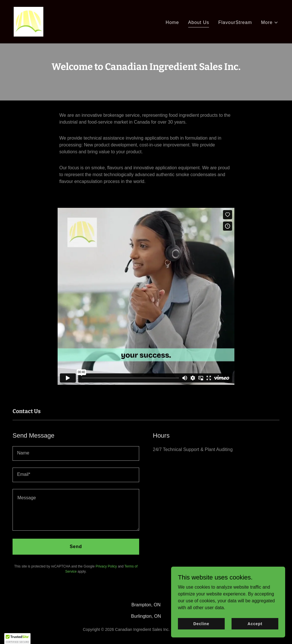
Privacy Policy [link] (106, 566)
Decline (201, 623)
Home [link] (172, 22)
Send (76, 547)
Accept (255, 623)
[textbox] (76, 453)
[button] (270, 23)
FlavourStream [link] (235, 22)
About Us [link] (199, 22)
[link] (29, 21)
